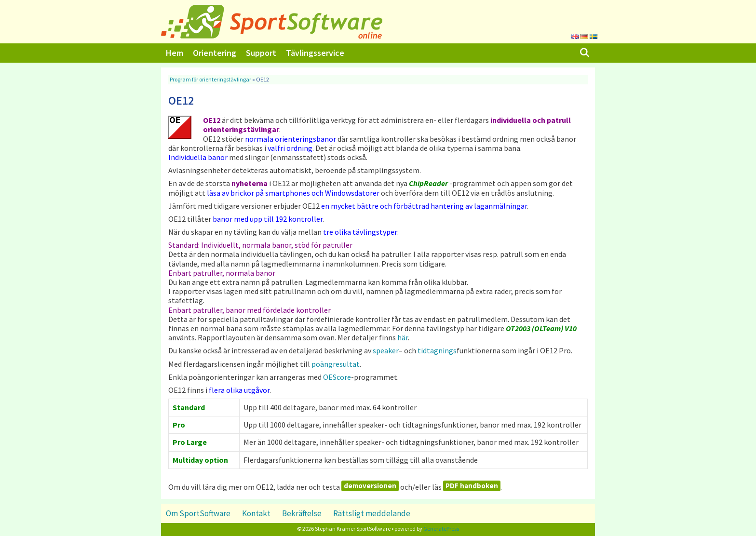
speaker (386, 350)
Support (261, 53)
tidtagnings (437, 350)
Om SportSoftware (198, 513)
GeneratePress (441, 529)
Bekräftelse (302, 513)
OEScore (337, 377)
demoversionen (370, 486)
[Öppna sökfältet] (585, 53)
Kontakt (256, 513)
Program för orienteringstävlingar (210, 79)
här (403, 337)
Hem (175, 53)
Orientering (215, 53)
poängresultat (336, 364)
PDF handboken (472, 486)
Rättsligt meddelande (372, 513)
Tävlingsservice (315, 53)
